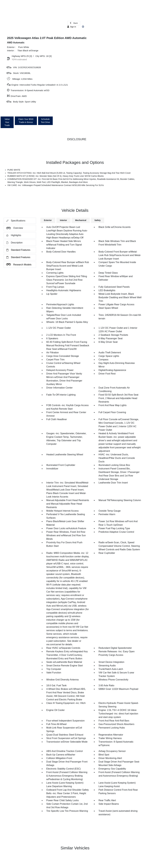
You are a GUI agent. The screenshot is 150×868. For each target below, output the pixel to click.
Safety (98, 220)
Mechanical (81, 220)
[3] (31, 56)
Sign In (72, 27)
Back (74, 23)
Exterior (48, 220)
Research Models (18, 265)
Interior (63, 220)
